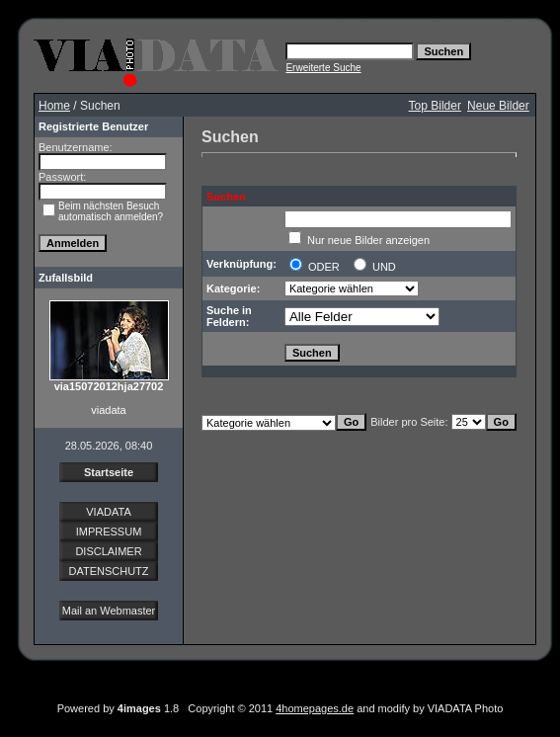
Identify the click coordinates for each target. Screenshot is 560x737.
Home (54, 106)
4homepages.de (315, 708)
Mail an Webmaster (109, 611)
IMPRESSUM (109, 532)
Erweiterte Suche (323, 68)
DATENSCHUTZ (108, 571)
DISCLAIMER (108, 551)
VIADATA (108, 512)
